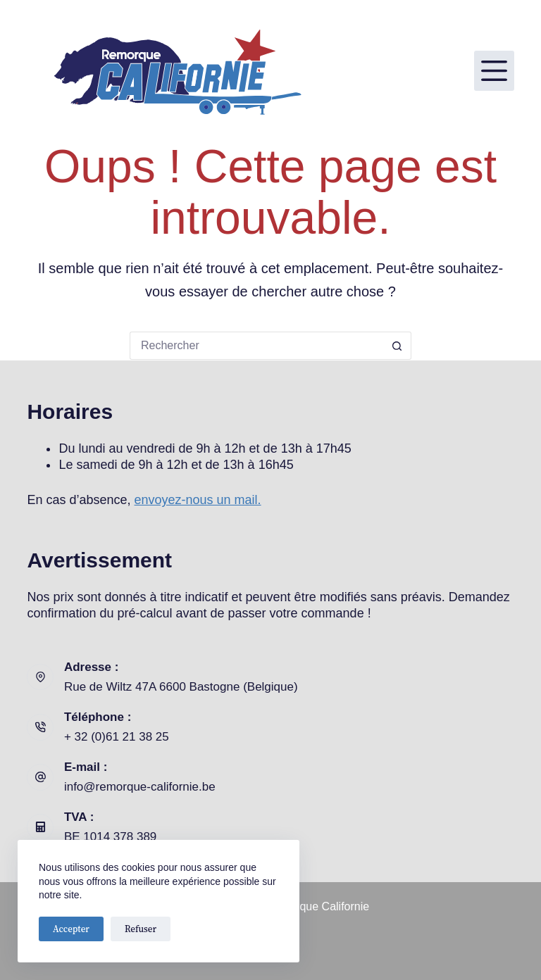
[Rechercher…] (256, 346)
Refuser (141, 929)
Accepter (71, 929)
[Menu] (494, 71)
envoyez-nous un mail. (198, 500)
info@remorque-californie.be (140, 787)
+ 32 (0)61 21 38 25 (117, 737)
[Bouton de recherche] (397, 346)
